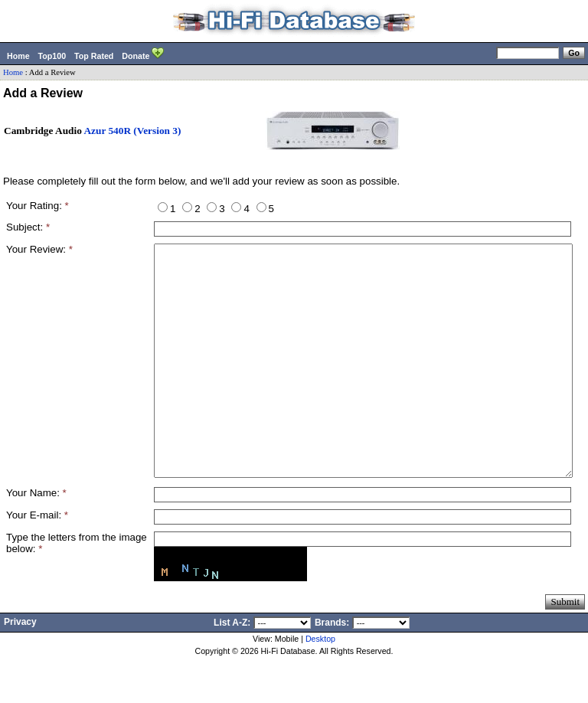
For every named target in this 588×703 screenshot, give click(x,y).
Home (18, 56)
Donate (143, 54)
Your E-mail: (37, 561)
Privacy (20, 668)
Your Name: (36, 539)
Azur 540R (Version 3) (132, 131)
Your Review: (39, 249)
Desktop (320, 685)
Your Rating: (38, 206)
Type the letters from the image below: (77, 589)
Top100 (52, 56)
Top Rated (94, 56)
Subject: (28, 227)
